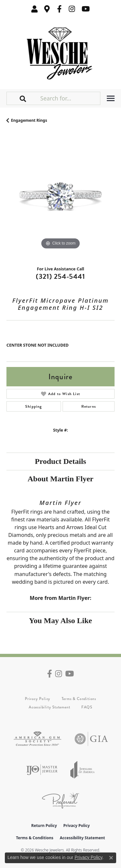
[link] (47, 9)
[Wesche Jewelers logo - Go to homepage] (60, 52)
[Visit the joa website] (83, 770)
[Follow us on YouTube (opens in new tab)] (86, 9)
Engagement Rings (29, 120)
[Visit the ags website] (37, 739)
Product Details (60, 461)
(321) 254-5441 (60, 276)
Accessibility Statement (49, 707)
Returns (89, 406)
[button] (35, 9)
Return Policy (44, 826)
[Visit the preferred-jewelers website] (60, 800)
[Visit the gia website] (91, 739)
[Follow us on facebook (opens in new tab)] (59, 9)
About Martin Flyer (61, 479)
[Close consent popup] (111, 858)
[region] (60, 197)
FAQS (87, 707)
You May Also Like (60, 621)
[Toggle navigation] (111, 98)
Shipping (34, 406)
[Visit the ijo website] (42, 770)
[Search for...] (70, 98)
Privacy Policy (38, 699)
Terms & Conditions (79, 699)
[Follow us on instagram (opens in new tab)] (72, 9)
